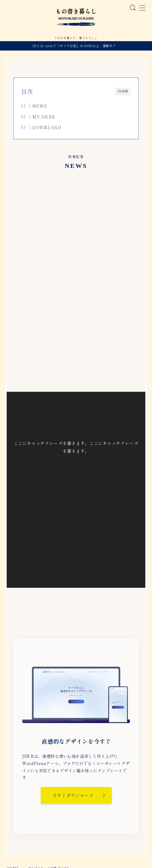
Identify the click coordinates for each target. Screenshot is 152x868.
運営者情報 (43, 848)
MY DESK (44, 118)
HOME (13, 832)
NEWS (40, 108)
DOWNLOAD (47, 129)
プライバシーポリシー (74, 848)
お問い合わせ (107, 848)
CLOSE (123, 93)
